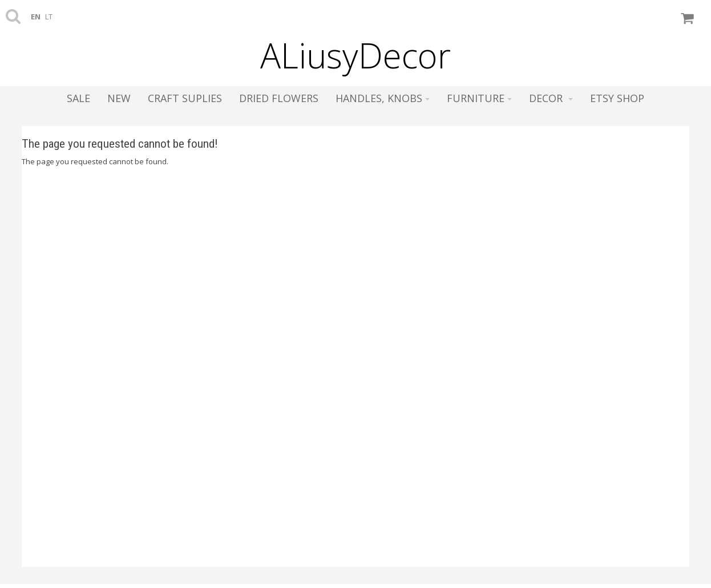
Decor (551, 98)
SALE (78, 98)
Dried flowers (279, 98)
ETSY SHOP (617, 98)
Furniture (479, 98)
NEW (119, 98)
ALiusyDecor (355, 55)
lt (49, 17)
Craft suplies (185, 98)
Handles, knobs (383, 98)
